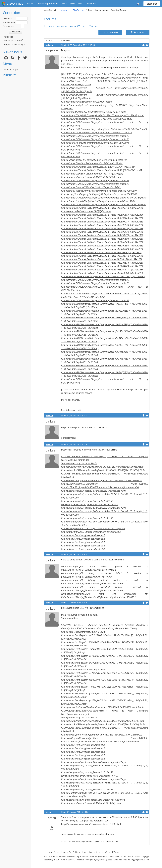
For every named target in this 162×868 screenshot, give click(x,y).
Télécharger (152, 4)
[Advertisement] (16, 122)
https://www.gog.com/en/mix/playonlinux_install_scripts (94, 841)
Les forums (91, 4)
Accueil (30, 4)
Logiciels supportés (46, 4)
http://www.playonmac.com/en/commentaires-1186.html (91, 824)
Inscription (8, 37)
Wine (73, 4)
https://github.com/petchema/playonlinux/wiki (94, 834)
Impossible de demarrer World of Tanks (101, 852)
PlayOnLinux (79, 10)
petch (48, 812)
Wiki (80, 4)
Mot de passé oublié (13, 40)
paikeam (50, 45)
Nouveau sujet (110, 32)
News (64, 4)
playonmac (12, 4)
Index (64, 852)
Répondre (138, 32)
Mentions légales (12, 69)
